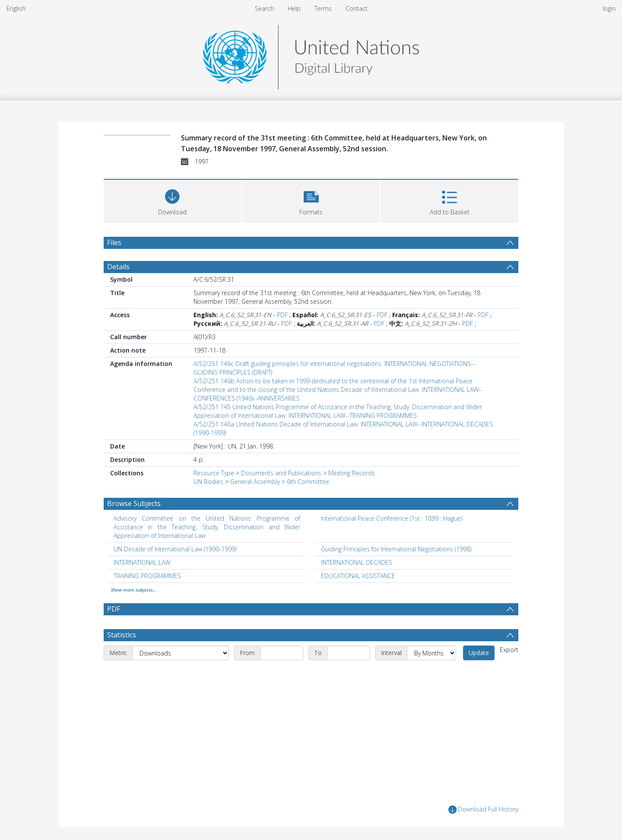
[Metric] (181, 653)
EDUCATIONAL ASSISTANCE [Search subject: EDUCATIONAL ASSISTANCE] (358, 576)
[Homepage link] (311, 55)
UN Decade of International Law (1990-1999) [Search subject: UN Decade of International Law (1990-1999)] (175, 549)
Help (294, 8)
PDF (282, 315)
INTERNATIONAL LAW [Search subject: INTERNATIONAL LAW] (142, 562)
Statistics (122, 635)
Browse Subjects (134, 503)
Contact (357, 8)
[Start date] (282, 653)
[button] (311, 200)
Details (118, 267)
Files (114, 242)
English (16, 8)
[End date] (349, 653)
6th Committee (308, 482)
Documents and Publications (281, 473)
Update (479, 653)
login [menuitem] (609, 8)
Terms (323, 8)
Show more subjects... (133, 590)
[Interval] (432, 653)
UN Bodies (208, 482)
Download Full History (483, 810)
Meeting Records (352, 473)
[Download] (173, 200)
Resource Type (214, 473)
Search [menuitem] (264, 8)
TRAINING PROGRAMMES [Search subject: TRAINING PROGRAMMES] (147, 576)
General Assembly (255, 482)
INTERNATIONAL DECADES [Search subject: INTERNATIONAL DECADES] (357, 562)
